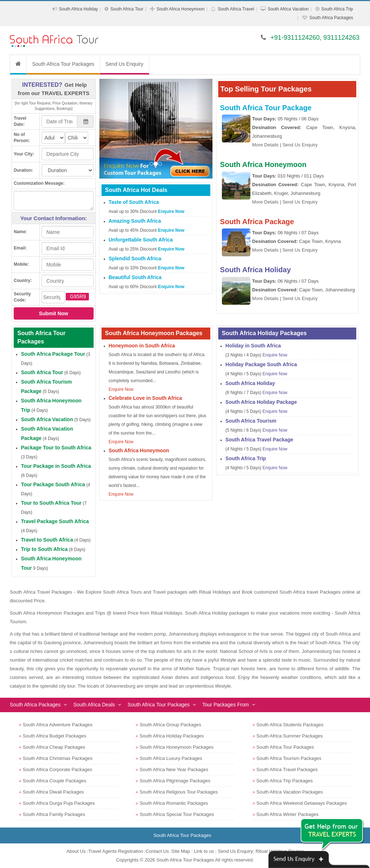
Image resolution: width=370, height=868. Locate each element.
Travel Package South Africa (55, 521)
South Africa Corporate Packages (57, 769)
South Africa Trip (337, 9)
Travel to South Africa (47, 540)
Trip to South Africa (44, 549)
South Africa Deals (94, 705)
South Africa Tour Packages (63, 64)
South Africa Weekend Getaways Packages (302, 803)
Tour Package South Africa (53, 484)
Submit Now (54, 313)
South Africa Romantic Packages (174, 803)
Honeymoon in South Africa (142, 346)
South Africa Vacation (288, 9)
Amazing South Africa (135, 221)
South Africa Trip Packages (285, 781)
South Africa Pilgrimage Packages (175, 781)
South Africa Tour (127, 9)
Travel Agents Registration (116, 851)
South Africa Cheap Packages (54, 747)
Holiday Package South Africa (261, 364)
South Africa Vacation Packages (290, 792)
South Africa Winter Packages (288, 814)
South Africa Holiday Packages (172, 736)
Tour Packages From (226, 705)
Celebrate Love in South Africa (145, 398)
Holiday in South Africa (253, 346)
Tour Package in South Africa (56, 466)
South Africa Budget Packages (55, 736)
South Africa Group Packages (170, 725)
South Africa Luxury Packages (171, 758)
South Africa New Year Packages (174, 769)
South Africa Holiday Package (261, 402)
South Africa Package (257, 222)
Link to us (204, 851)
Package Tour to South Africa (56, 448)
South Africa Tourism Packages (289, 758)
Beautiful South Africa (135, 277)
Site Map (181, 851)
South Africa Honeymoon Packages (177, 747)
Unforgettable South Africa (141, 240)
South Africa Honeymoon (180, 9)
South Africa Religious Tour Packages (179, 792)
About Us (76, 851)
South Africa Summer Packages (290, 736)
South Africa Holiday (78, 9)
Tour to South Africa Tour (51, 503)
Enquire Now (171, 211)
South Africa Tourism (251, 421)
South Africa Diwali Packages (53, 792)
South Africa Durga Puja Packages (59, 803)
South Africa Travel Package (259, 440)
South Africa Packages (331, 18)
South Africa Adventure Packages (58, 725)
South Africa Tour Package (266, 108)
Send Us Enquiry (124, 64)
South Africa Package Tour (53, 354)
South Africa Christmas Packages (58, 758)
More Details (265, 145)
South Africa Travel (236, 9)
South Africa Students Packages (290, 725)
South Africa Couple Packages (55, 781)
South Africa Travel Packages (287, 769)
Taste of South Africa (134, 202)
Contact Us (157, 851)
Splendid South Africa (135, 258)
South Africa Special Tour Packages (177, 814)
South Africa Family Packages (54, 814)
